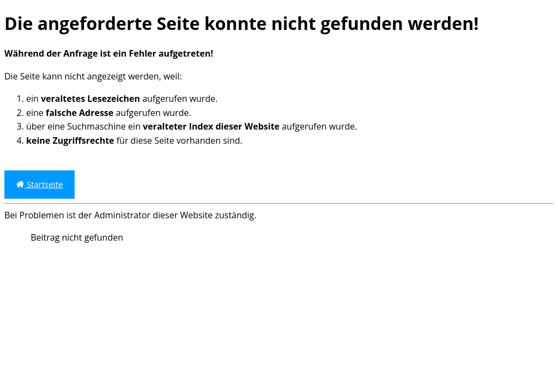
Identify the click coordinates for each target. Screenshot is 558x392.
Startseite (40, 184)
